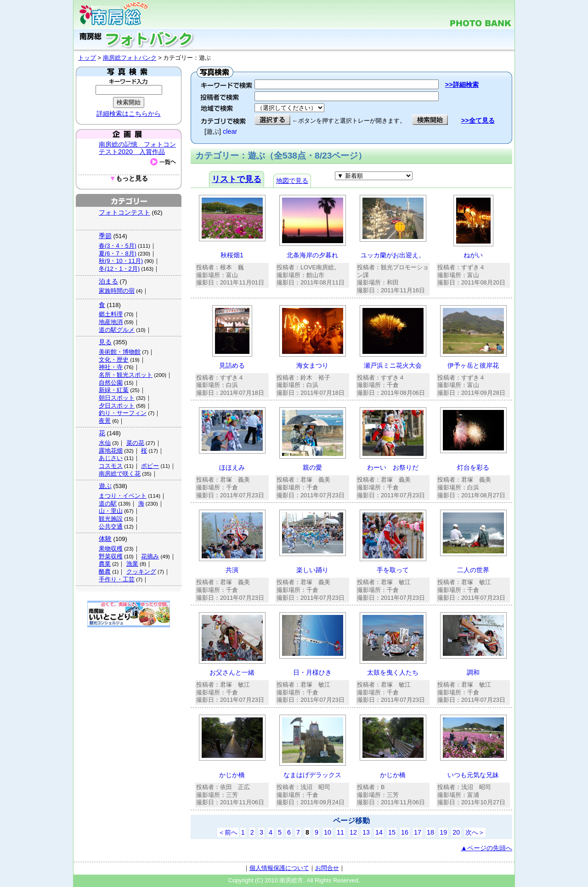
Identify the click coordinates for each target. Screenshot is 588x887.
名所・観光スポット (126, 375)
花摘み (150, 556)
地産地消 (111, 322)
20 (456, 832)
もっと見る (129, 179)
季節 (105, 236)
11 (340, 832)
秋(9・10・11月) (121, 261)
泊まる (108, 281)
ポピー (150, 466)
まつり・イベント (123, 496)
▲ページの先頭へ (486, 848)
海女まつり (312, 365)
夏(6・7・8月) (118, 253)
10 (328, 832)
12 (353, 832)
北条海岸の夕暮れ (312, 255)
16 (405, 832)
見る (105, 342)
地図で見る (292, 181)
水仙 (105, 443)
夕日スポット (117, 406)
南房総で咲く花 (120, 474)
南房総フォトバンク (130, 58)
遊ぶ (105, 486)
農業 (105, 564)
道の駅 (108, 503)
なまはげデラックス (312, 775)
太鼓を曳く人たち (393, 672)
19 (443, 832)
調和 (473, 672)
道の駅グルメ (117, 330)
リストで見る (237, 179)
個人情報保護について (279, 868)
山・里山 (111, 511)
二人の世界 (473, 570)
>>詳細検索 (462, 85)
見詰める (232, 365)
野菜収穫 (111, 556)
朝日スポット (117, 398)
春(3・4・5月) (118, 246)
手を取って (393, 570)
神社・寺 (111, 367)
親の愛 (312, 467)
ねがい (473, 255)
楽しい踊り (312, 570)
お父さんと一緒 (232, 672)
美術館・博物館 (120, 352)
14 (379, 832)
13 (366, 832)
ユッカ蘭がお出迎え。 (393, 255)
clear (230, 131)
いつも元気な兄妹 (473, 775)
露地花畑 (111, 451)
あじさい (111, 458)
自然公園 (111, 383)
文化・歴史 (114, 360)
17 (418, 832)
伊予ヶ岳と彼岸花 (473, 365)
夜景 (105, 421)
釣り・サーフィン (123, 413)
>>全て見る (478, 120)
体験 (105, 539)
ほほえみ (232, 467)
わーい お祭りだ (393, 467)
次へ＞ (475, 832)
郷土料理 (111, 314)
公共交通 (111, 526)
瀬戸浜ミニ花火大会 (393, 365)
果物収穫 (111, 549)
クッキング (141, 571)
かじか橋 (232, 775)
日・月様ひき (312, 672)
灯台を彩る (473, 467)
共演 (232, 570)
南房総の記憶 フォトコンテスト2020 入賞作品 (137, 148)
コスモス (111, 466)
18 (430, 832)
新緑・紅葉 (114, 390)
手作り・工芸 (117, 579)
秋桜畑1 (232, 255)
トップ (87, 58)
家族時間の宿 (117, 291)
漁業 (132, 564)
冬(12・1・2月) (119, 269)
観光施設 (111, 519)
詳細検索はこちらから (129, 114)
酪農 (105, 571)
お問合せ (327, 868)
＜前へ (228, 832)
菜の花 (135, 443)
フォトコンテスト (124, 212)
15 (392, 832)
